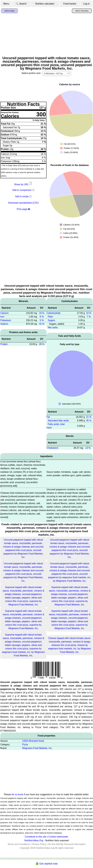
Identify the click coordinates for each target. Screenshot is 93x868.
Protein (4, 344)
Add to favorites (82, 11)
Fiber (50, 317)
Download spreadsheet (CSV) (23, 203)
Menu (6, 4)
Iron (2, 317)
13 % (88, 448)
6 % (42, 317)
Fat (48, 417)
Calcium (4, 313)
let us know (17, 794)
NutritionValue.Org (34, 840)
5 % (42, 320)
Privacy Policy (39, 844)
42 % (42, 324)
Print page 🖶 (23, 209)
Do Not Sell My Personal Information (67, 844)
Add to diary (9, 11)
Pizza (25, 745)
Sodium (4, 324)
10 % (89, 313)
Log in (87, 4)
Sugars (51, 320)
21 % (89, 417)
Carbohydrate (54, 313)
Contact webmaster (58, 837)
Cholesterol (52, 448)
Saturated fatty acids (58, 421)
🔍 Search (21, 4)
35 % (89, 421)
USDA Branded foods (33, 741)
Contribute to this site (36, 837)
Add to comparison (22, 190)
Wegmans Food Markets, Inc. (37, 748)
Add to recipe (22, 196)
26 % (42, 344)
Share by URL (23, 184)
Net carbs (53, 328)
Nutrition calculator (45, 4)
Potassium (6, 320)
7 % (89, 317)
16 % (42, 313)
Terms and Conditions (19, 844)
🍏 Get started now (46, 864)
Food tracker (70, 4)
